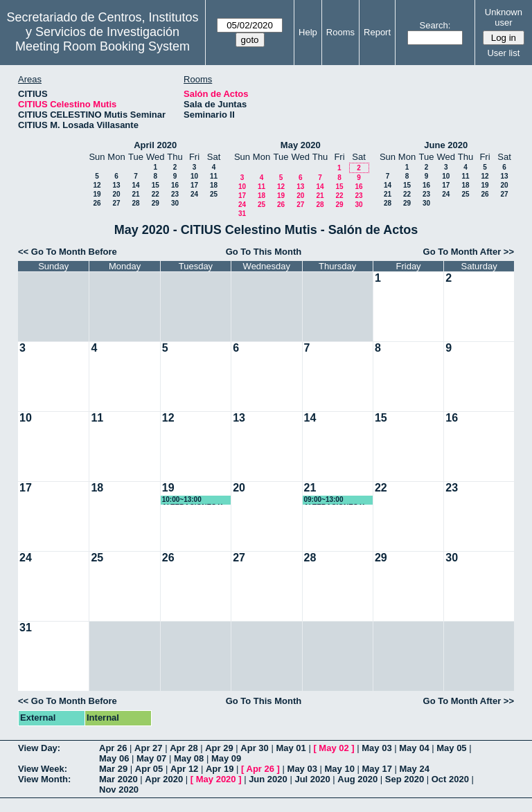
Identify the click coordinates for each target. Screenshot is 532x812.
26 (97, 203)
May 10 (340, 769)
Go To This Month (264, 252)
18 (214, 185)
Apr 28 (184, 748)
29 (156, 203)
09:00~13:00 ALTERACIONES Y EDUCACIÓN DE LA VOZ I (336, 500)
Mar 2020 (118, 779)
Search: (435, 25)
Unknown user (504, 17)
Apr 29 (219, 748)
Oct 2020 (450, 779)
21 (135, 194)
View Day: (39, 748)
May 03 (376, 748)
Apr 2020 (164, 779)
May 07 (151, 758)
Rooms (340, 32)
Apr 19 (220, 769)
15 (156, 185)
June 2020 (446, 145)
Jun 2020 (268, 779)
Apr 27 (148, 748)
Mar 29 (113, 769)
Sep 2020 (405, 779)
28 (135, 203)
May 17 (377, 769)
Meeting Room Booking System (103, 46)
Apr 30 (254, 748)
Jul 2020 (312, 779)
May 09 (226, 758)
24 (194, 194)
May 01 (291, 748)
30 (175, 203)
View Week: (43, 769)
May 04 (414, 748)
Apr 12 (184, 769)
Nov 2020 (119, 790)
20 (116, 194)
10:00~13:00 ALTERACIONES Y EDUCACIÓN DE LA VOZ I (194, 500)
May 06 (114, 758)
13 (116, 185)
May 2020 (301, 145)
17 (194, 185)
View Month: (44, 779)
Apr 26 (113, 748)
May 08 (189, 758)
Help (308, 32)
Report (377, 32)
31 (242, 214)
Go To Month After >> (469, 252)
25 (214, 194)
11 (214, 176)
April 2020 (155, 145)
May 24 (415, 769)
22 (156, 194)
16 (175, 185)
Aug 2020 (357, 779)
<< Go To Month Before (68, 252)
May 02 (334, 748)
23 (175, 194)
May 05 (451, 748)
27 (116, 203)
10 (194, 176)
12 (97, 185)
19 (97, 194)
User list (503, 53)
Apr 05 (149, 769)
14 (135, 185)
